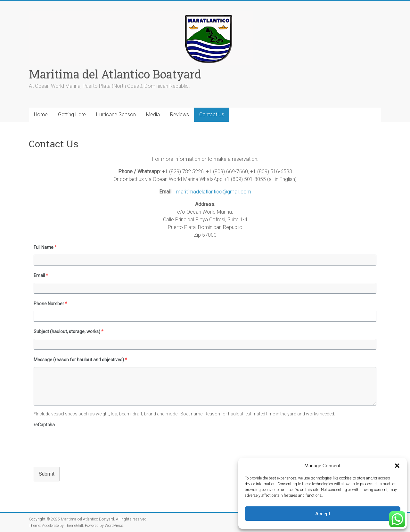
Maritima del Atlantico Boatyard (115, 74)
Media (153, 115)
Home (41, 115)
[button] (397, 466)
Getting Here (72, 115)
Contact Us (212, 115)
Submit (47, 474)
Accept (323, 514)
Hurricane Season (116, 115)
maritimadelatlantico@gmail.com (213, 192)
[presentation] (82, 445)
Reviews (180, 115)
